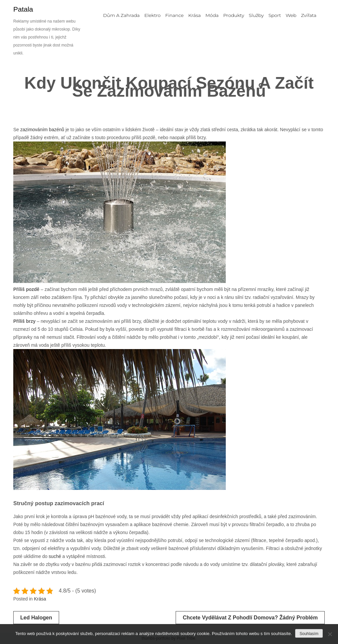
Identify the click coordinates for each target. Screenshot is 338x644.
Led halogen (36, 618)
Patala (23, 9)
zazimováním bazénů (42, 130)
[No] (330, 634)
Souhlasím (309, 634)
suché (54, 556)
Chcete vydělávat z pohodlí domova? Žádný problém (250, 618)
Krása (40, 599)
